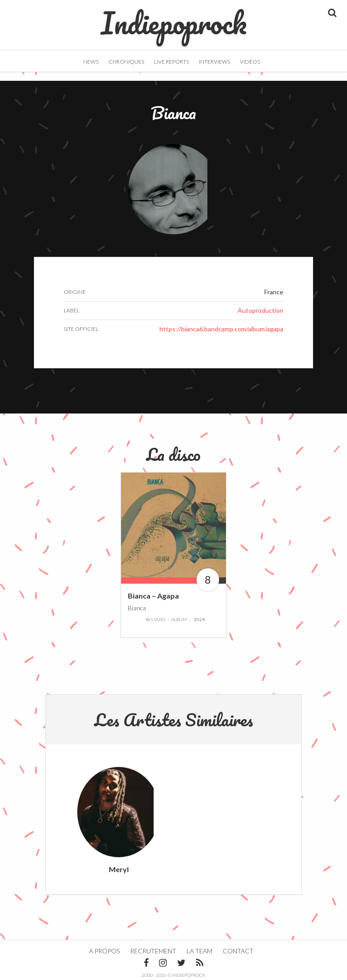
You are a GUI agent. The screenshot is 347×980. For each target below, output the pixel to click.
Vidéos (250, 62)
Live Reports (171, 62)
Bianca (137, 607)
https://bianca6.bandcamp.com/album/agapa (221, 329)
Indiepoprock (174, 19)
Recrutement (153, 951)
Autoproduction (260, 310)
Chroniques (126, 62)
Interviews (214, 62)
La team (199, 951)
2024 (199, 619)
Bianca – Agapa (153, 596)
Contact (238, 951)
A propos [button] (104, 951)
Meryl (119, 869)
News (91, 62)
